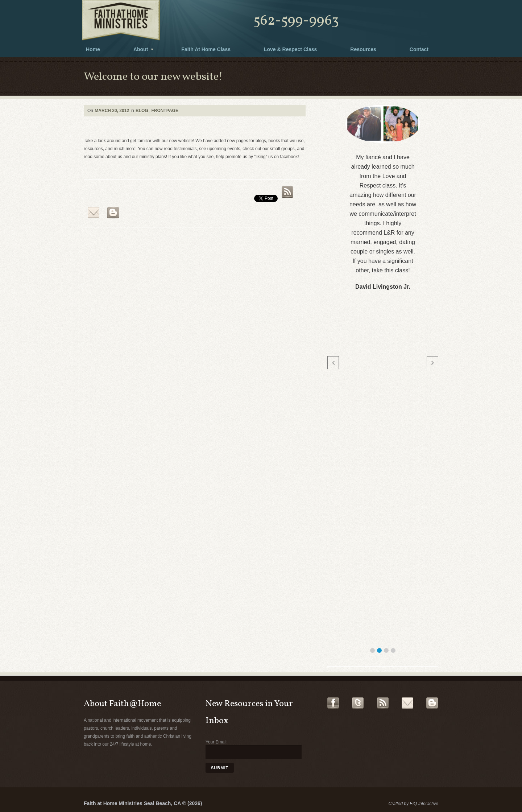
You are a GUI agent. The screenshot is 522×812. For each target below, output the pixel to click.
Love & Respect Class (290, 49)
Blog (142, 111)
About (141, 49)
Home (93, 49)
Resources (363, 49)
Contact (419, 49)
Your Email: (217, 742)
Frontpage (165, 111)
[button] (372, 650)
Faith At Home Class (206, 49)
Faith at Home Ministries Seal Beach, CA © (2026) (143, 803)
